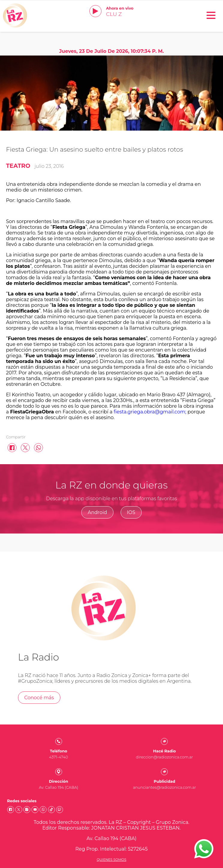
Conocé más (39, 698)
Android (97, 512)
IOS (131, 512)
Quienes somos (111, 860)
